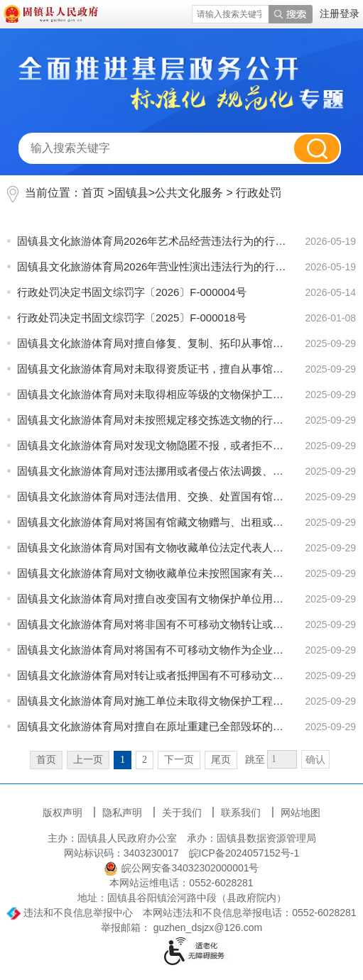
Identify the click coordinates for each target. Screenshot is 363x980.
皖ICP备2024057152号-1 (244, 853)
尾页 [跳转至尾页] (221, 760)
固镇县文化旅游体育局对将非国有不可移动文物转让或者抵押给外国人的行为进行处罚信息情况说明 (153, 624)
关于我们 (183, 813)
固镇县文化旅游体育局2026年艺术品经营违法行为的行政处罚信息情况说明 (153, 241)
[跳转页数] (282, 759)
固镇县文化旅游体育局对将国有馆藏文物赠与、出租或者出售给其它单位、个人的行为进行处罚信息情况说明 (153, 522)
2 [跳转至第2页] (145, 760)
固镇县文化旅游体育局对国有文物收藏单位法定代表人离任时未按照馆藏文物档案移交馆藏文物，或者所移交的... (153, 547)
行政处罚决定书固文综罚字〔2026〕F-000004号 (132, 292)
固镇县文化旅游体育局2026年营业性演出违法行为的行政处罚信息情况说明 (153, 266)
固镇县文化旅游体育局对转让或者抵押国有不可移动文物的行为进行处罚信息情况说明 (153, 675)
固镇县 (131, 193)
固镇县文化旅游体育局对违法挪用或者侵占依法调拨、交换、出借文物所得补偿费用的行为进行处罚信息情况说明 (153, 471)
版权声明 (64, 813)
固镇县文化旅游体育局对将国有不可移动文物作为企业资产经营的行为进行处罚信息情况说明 (153, 650)
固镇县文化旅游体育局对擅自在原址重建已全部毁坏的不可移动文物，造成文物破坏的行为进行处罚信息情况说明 (153, 726)
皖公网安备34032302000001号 (181, 868)
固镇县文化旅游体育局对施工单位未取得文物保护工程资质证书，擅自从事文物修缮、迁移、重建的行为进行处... (153, 701)
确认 (315, 760)
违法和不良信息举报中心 (70, 913)
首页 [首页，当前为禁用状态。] (46, 760)
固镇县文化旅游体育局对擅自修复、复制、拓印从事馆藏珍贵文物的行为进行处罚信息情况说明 (153, 343)
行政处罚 (259, 193)
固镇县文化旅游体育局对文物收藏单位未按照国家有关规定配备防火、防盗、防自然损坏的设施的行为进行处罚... (153, 573)
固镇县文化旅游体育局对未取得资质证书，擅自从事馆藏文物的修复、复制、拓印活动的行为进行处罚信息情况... (153, 369)
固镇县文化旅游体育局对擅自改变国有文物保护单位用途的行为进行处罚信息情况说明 (153, 599)
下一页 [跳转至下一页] (179, 760)
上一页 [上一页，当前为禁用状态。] (88, 760)
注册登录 (340, 13)
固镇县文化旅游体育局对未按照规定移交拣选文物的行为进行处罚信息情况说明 (153, 420)
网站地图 (300, 813)
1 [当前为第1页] (123, 760)
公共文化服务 (189, 193)
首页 (93, 193)
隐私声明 (124, 813)
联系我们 (242, 813)
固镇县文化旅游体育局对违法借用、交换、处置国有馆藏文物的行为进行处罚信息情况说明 (153, 496)
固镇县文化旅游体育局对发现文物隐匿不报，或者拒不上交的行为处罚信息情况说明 (153, 445)
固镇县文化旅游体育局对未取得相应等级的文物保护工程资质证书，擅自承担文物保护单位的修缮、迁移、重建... (153, 394)
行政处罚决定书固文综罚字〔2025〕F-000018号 (132, 318)
